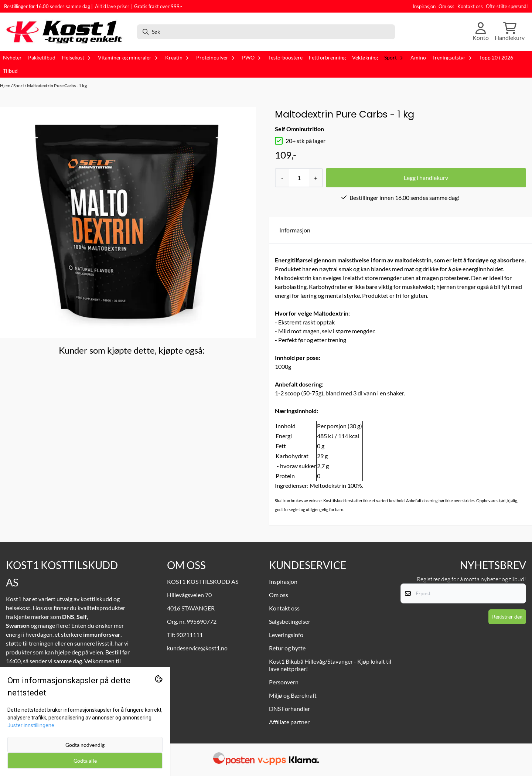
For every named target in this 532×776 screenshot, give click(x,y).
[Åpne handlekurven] (510, 32)
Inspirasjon (424, 6)
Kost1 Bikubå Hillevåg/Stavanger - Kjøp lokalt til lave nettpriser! (330, 665)
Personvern (284, 682)
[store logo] (68, 32)
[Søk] (266, 32)
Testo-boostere (285, 58)
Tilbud (10, 71)
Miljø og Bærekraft (293, 695)
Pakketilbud (42, 58)
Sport (19, 86)
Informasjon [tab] (295, 230)
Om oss (446, 6)
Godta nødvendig (85, 745)
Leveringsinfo (286, 635)
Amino (418, 58)
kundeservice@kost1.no (197, 648)
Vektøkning (365, 58)
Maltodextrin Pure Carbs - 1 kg (57, 86)
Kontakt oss (470, 6)
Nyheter (12, 58)
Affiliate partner (289, 722)
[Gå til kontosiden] (481, 32)
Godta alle (85, 761)
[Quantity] (299, 178)
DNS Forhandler (289, 709)
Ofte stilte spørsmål (507, 6)
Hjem (6, 86)
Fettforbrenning (327, 58)
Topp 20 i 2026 (496, 58)
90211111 (190, 635)
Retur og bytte (287, 648)
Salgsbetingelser (290, 621)
